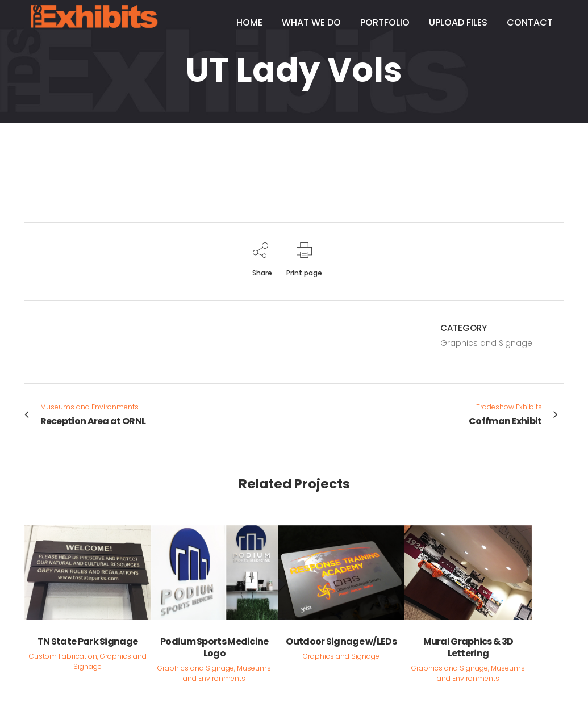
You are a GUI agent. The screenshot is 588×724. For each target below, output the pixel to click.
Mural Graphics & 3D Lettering (468, 647)
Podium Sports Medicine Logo (214, 647)
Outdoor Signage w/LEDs (341, 641)
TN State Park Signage (87, 641)
